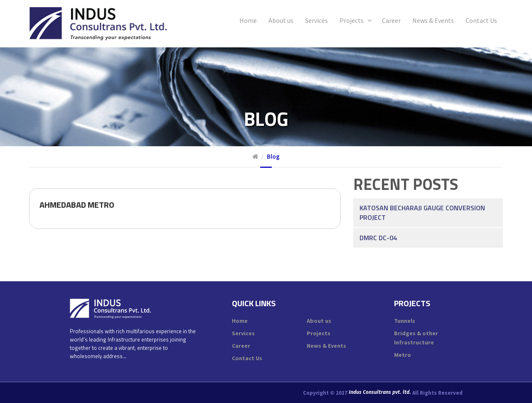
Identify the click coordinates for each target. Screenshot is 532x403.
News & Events (433, 20)
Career (391, 20)
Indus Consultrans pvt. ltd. (380, 392)
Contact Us (481, 20)
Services (316, 20)
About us (281, 20)
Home (248, 20)
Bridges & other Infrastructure (416, 338)
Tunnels (405, 321)
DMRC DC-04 (378, 223)
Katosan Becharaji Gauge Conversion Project (422, 198)
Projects (352, 20)
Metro (403, 355)
